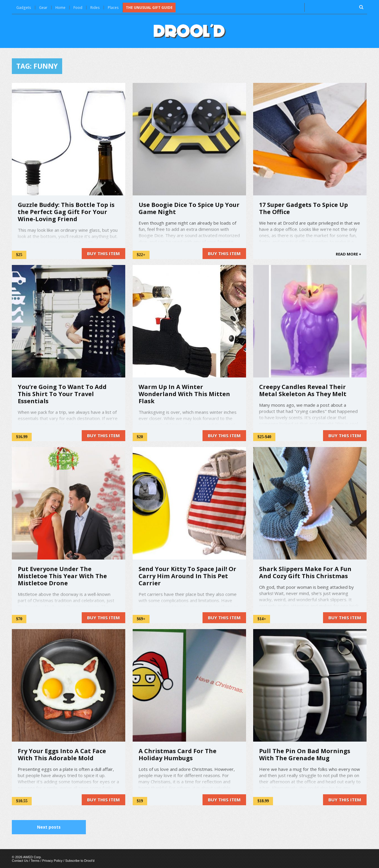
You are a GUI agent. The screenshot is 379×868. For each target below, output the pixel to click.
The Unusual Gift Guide (148, 7)
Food (78, 7)
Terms (35, 860)
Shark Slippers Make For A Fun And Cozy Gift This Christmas (305, 572)
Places (113, 7)
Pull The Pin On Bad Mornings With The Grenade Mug (305, 754)
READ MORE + (349, 254)
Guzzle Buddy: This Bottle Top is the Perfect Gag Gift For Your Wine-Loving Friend (66, 212)
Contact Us (20, 860)
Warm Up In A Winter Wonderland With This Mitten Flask (184, 394)
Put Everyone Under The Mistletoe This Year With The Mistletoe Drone (62, 576)
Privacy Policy (52, 860)
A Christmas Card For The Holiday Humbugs (178, 754)
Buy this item (103, 253)
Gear (43, 7)
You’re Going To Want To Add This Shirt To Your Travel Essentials (62, 394)
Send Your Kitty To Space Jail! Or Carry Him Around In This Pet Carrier (187, 576)
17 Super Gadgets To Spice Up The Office (303, 208)
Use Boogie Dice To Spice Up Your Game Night (189, 208)
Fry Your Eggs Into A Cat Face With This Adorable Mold (62, 754)
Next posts (49, 827)
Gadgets (23, 7)
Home (60, 7)
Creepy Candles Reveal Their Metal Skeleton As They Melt (303, 390)
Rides (95, 7)
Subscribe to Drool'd (80, 860)
